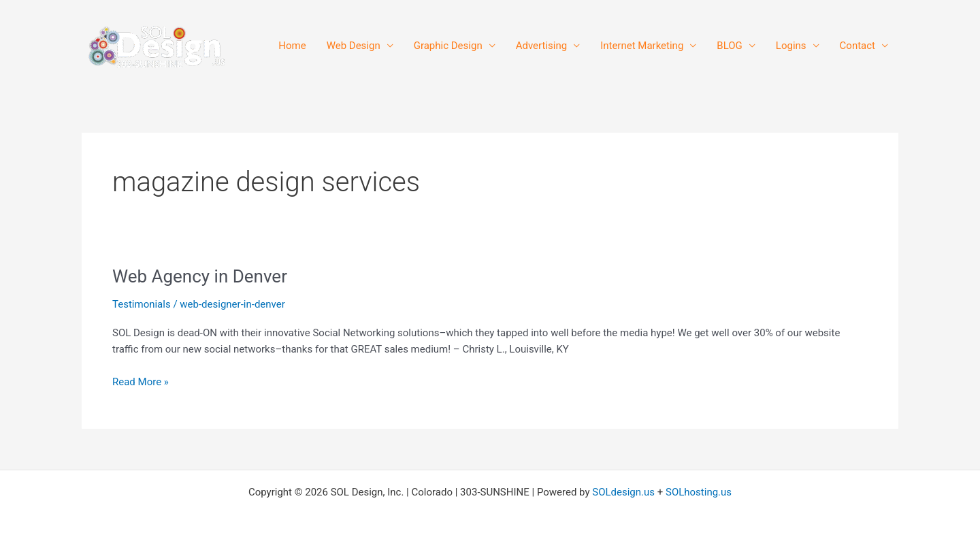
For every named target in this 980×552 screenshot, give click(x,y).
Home (292, 46)
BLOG (730, 46)
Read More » (141, 381)
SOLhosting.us (699, 492)
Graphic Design (448, 46)
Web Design (354, 46)
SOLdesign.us (623, 492)
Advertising (541, 46)
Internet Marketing (642, 46)
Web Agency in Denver (200, 276)
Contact (857, 46)
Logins (791, 46)
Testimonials (142, 304)
